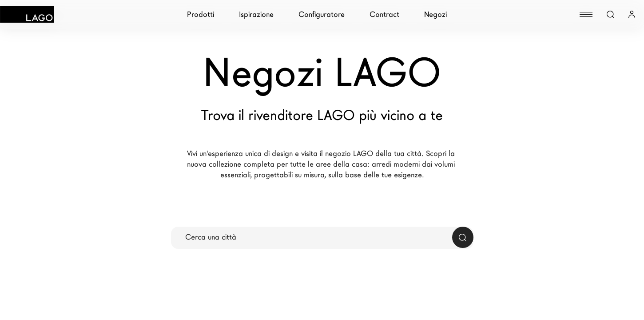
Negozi (435, 14)
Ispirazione (256, 14)
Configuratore (322, 14)
